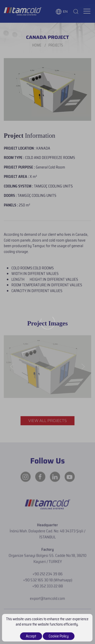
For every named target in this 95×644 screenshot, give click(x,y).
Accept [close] (31, 636)
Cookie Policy (59, 636)
